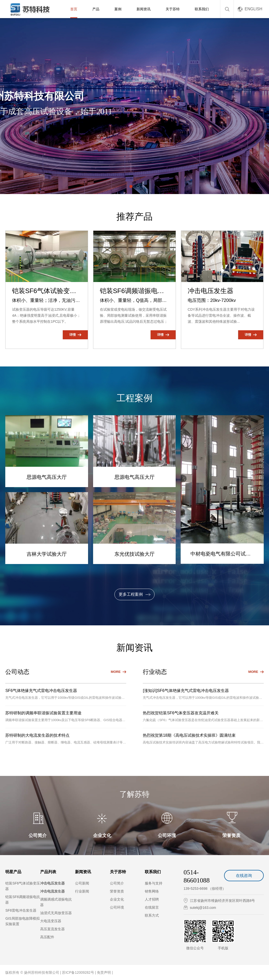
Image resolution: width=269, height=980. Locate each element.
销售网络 (152, 891)
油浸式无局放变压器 (56, 913)
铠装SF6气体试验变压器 (23, 886)
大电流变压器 (51, 921)
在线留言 (152, 907)
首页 (74, 9)
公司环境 (117, 907)
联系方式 (152, 915)
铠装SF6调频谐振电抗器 (23, 900)
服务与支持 (154, 883)
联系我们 (202, 9)
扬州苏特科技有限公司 (42, 972)
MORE (116, 672)
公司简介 (117, 883)
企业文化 (117, 899)
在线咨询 (244, 876)
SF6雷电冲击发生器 (21, 910)
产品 (96, 9)
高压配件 (47, 937)
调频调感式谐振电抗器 (56, 902)
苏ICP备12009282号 (79, 972)
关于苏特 (173, 9)
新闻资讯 (144, 9)
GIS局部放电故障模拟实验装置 (22, 921)
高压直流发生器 (52, 929)
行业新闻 (82, 891)
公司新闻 (82, 883)
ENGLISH (253, 9)
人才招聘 (152, 899)
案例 (118, 9)
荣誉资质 (117, 891)
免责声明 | (105, 972)
